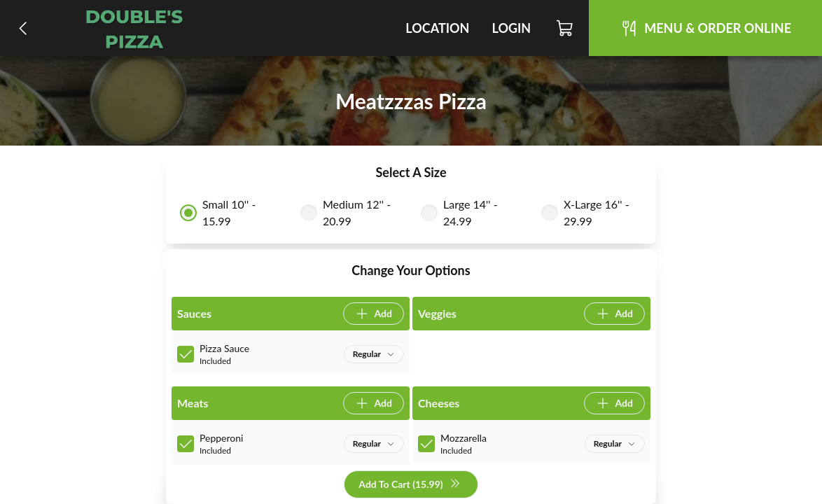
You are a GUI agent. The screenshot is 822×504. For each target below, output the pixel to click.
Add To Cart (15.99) (409, 485)
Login (511, 28)
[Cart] (565, 28)
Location (437, 28)
